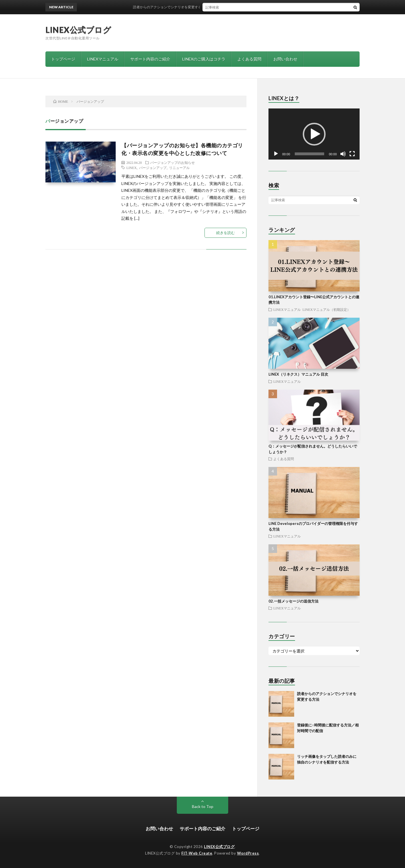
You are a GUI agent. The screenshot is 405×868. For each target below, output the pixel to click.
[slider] (310, 154)
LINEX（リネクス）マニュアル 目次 (298, 374)
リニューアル (179, 168)
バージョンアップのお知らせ (173, 162)
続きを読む (225, 233)
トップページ (63, 59)
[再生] (276, 154)
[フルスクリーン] (352, 154)
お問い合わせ (285, 59)
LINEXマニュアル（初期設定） (326, 309)
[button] (314, 134)
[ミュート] (343, 154)
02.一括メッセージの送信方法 (293, 601)
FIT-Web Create (197, 853)
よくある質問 (249, 59)
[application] (314, 134)
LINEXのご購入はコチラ (204, 59)
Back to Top (203, 806)
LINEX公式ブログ (78, 30)
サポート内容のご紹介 (150, 59)
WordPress (248, 853)
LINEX (131, 168)
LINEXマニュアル (103, 59)
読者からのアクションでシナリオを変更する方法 (175, 7)
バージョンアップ (153, 168)
